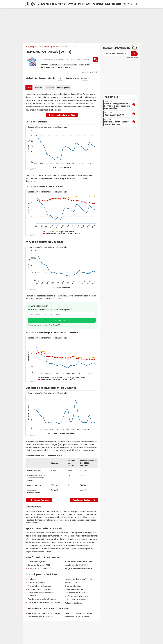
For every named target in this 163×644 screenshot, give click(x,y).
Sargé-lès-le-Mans (70, 65)
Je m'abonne (60, 320)
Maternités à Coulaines (74, 589)
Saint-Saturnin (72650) (38, 568)
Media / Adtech (59, 4)
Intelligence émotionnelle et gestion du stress (117, 122)
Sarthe (48, 47)
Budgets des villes (36, 47)
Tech (48, 4)
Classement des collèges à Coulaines (44, 602)
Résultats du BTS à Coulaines (77, 617)
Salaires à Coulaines (36, 583)
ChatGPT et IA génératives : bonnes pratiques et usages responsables (117, 105)
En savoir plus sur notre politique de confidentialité (44, 325)
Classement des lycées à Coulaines (80, 579)
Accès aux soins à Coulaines (77, 596)
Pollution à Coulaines (73, 603)
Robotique (98, 4)
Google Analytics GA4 (114, 114)
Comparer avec (72, 78)
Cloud (108, 4)
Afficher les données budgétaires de (40, 78)
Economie (116, 4)
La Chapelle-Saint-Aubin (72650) (79, 562)
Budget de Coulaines (39, 500)
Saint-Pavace (55, 65)
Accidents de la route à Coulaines (42, 599)
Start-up (72, 4)
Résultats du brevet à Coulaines (78, 613)
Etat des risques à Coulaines (77, 593)
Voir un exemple (132, 58)
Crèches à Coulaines (73, 586)
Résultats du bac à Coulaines (40, 617)
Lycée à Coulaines (72, 583)
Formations (112, 97)
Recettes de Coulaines (84, 500)
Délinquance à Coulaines (75, 600)
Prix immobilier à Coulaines (39, 586)
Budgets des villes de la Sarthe (78, 568)
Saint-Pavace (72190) (37, 562)
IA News (41, 4)
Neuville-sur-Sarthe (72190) (77, 565)
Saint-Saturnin (85, 65)
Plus (126, 4)
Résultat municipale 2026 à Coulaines (44, 613)
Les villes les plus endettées (62, 115)
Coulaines (56, 47)
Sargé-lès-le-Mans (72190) (40, 565)
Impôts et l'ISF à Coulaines (39, 589)
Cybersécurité (85, 4)
